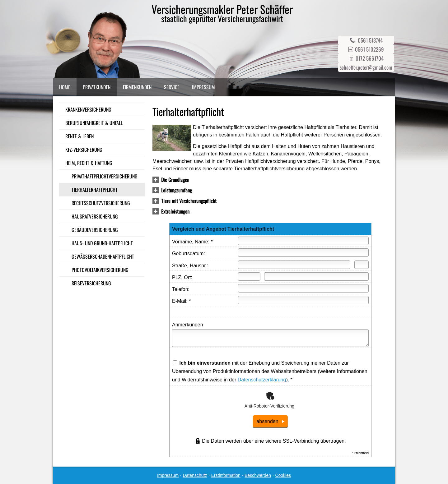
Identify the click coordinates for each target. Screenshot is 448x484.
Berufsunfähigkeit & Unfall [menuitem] (94, 123)
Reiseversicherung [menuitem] (91, 283)
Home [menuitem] (65, 87)
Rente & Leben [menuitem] (79, 136)
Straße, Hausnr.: (190, 266)
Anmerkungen (188, 325)
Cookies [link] (283, 475)
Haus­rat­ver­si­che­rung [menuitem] (95, 216)
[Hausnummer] (362, 265)
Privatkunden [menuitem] (97, 87)
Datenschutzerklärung (262, 380)
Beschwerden (258, 475)
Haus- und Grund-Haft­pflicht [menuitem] (102, 243)
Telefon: (181, 289)
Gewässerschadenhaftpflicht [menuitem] (103, 256)
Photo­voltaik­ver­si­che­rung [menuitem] (100, 270)
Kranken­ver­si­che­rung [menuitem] (88, 109)
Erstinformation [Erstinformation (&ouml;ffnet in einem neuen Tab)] (226, 475)
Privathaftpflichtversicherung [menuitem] (105, 176)
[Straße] (294, 265)
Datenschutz (195, 475)
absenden (267, 421)
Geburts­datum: (189, 254)
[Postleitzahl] (249, 277)
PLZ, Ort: (182, 277)
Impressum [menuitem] (203, 87)
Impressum (168, 475)
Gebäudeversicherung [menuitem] (95, 230)
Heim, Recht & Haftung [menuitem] (89, 163)
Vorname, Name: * (192, 242)
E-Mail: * (181, 301)
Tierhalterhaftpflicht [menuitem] (95, 190)
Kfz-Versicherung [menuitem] (84, 150)
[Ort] (316, 277)
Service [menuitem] (172, 87)
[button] (175, 180)
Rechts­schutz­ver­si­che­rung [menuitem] (101, 203)
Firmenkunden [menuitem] (137, 87)
